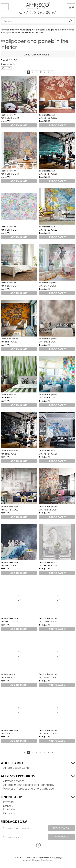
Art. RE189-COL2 (48, 230)
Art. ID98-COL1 (9, 733)
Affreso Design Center (17, 768)
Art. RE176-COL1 (10, 286)
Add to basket (19, 125)
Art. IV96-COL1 (47, 398)
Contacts (9, 813)
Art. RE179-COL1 (48, 566)
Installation (10, 809)
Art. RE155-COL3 (10, 174)
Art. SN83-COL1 (9, 454)
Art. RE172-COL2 (10, 118)
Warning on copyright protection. (42, 859)
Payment (9, 802)
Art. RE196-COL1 (10, 677)
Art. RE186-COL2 (48, 118)
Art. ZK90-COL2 (47, 621)
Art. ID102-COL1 (48, 342)
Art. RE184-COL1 (48, 454)
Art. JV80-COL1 (48, 733)
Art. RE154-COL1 (48, 174)
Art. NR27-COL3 (9, 621)
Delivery (8, 806)
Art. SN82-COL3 (48, 677)
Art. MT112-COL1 (48, 510)
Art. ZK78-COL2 (47, 286)
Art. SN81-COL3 (9, 342)
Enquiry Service (38, 11)
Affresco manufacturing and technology (29, 785)
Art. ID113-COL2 (9, 510)
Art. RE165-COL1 (10, 230)
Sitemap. (50, 860)
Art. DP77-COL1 (9, 566)
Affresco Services (14, 781)
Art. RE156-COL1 (10, 398)
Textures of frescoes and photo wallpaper (29, 788)
